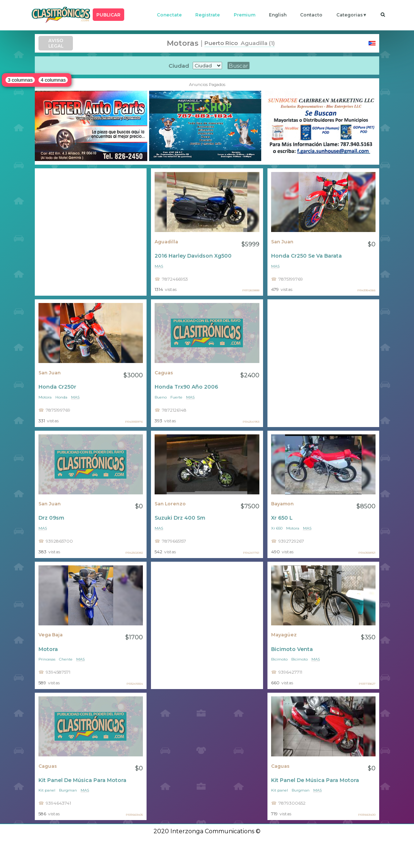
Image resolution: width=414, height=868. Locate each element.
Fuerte (176, 397)
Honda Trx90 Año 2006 (186, 387)
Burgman (68, 790)
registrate (208, 15)
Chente (66, 659)
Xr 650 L (282, 518)
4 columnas (53, 80)
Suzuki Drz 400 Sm (180, 518)
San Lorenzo (170, 504)
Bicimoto (279, 659)
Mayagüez (284, 635)
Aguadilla (166, 242)
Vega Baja (51, 635)
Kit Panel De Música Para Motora (82, 780)
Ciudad (179, 66)
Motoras (183, 43)
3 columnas (20, 80)
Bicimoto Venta (292, 649)
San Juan (282, 242)
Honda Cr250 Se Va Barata (306, 256)
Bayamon (282, 504)
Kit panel (47, 790)
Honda (61, 397)
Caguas (164, 373)
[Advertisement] (91, 232)
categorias (350, 15)
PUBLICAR (108, 15)
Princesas (47, 659)
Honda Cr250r (57, 387)
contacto (311, 15)
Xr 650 (277, 528)
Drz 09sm (51, 518)
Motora (45, 397)
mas (159, 266)
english (278, 15)
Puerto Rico (221, 43)
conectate (169, 15)
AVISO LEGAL (56, 43)
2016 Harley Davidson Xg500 (193, 256)
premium (245, 15)
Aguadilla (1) (256, 43)
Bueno (161, 397)
